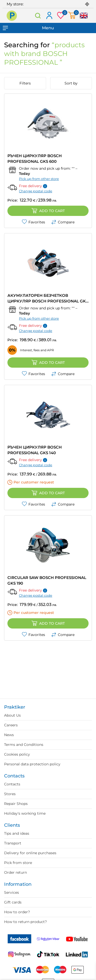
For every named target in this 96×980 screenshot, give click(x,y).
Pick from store (18, 863)
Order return (15, 872)
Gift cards (13, 902)
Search (38, 16)
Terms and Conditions (24, 745)
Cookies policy (17, 754)
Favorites (33, 222)
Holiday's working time (25, 813)
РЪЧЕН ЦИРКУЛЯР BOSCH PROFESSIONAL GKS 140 (35, 450)
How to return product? (25, 922)
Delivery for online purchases (30, 853)
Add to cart (48, 211)
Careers (11, 725)
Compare (63, 222)
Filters (25, 83)
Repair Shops (16, 804)
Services (12, 892)
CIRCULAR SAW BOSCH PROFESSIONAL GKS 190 (47, 580)
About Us (12, 715)
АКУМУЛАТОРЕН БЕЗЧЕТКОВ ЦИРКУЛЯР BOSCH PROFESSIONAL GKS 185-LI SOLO (48, 298)
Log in (49, 16)
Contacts (12, 784)
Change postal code (36, 191)
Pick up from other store (39, 179)
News (9, 735)
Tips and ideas (17, 833)
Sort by (71, 83)
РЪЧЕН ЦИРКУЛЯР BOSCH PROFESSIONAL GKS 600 (35, 159)
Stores (10, 794)
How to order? (17, 912)
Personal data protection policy (32, 764)
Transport (13, 843)
